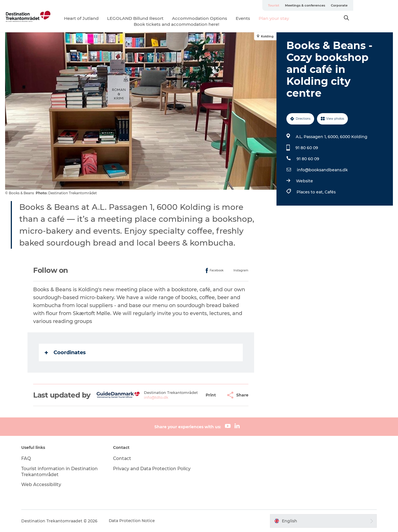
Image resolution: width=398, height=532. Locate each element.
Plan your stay (296, 18)
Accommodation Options (222, 18)
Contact (124, 458)
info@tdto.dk (156, 397)
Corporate (384, 5)
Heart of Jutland (104, 18)
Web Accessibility (43, 484)
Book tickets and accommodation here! (199, 24)
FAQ (28, 458)
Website (305, 181)
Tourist (318, 5)
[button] (211, 395)
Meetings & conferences (350, 5)
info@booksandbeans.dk (322, 170)
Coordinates (66, 352)
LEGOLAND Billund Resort (158, 18)
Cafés (330, 192)
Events (266, 18)
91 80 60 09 (307, 148)
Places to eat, (311, 192)
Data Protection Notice (135, 521)
